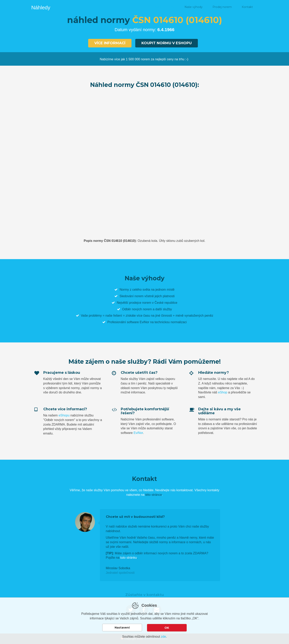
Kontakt (247, 7)
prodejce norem (140, 302)
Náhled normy (165, 7)
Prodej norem (222, 7)
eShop (223, 392)
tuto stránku (129, 558)
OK (167, 628)
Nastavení (122, 628)
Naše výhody (194, 7)
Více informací (110, 43)
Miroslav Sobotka (118, 568)
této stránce (154, 495)
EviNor (138, 433)
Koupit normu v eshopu (167, 43)
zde (163, 637)
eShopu (64, 415)
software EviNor (138, 322)
